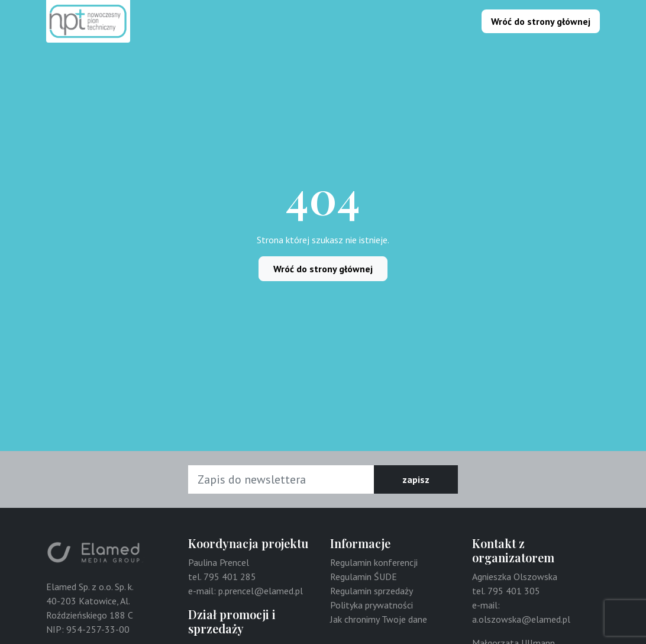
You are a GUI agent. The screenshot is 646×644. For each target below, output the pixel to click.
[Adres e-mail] (281, 479)
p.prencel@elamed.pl (261, 591)
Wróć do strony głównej (541, 21)
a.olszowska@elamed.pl (521, 619)
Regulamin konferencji (374, 562)
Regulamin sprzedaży (372, 591)
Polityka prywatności (372, 605)
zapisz (416, 479)
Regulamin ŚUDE (364, 577)
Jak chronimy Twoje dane (379, 619)
